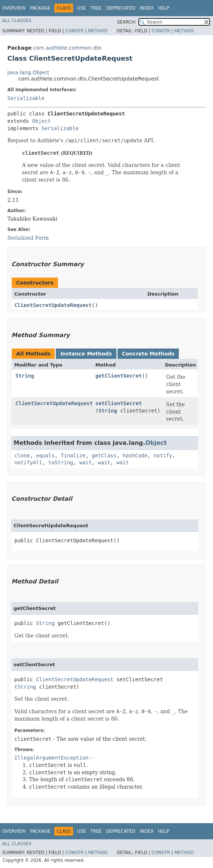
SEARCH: (127, 22)
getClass (104, 456)
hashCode (135, 456)
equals (45, 456)
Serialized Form (28, 238)
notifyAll (28, 462)
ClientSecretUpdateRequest (53, 305)
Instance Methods (86, 354)
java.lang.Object (28, 72)
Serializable (26, 98)
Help (164, 8)
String (25, 376)
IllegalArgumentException (51, 758)
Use (82, 8)
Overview (14, 8)
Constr (75, 31)
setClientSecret (119, 403)
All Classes (17, 21)
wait (86, 462)
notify (163, 456)
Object (41, 121)
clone (22, 456)
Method (98, 31)
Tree (96, 8)
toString (61, 462)
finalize (73, 456)
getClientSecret (119, 376)
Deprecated (121, 8)
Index (147, 8)
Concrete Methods (148, 354)
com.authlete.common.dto (67, 48)
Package (40, 8)
